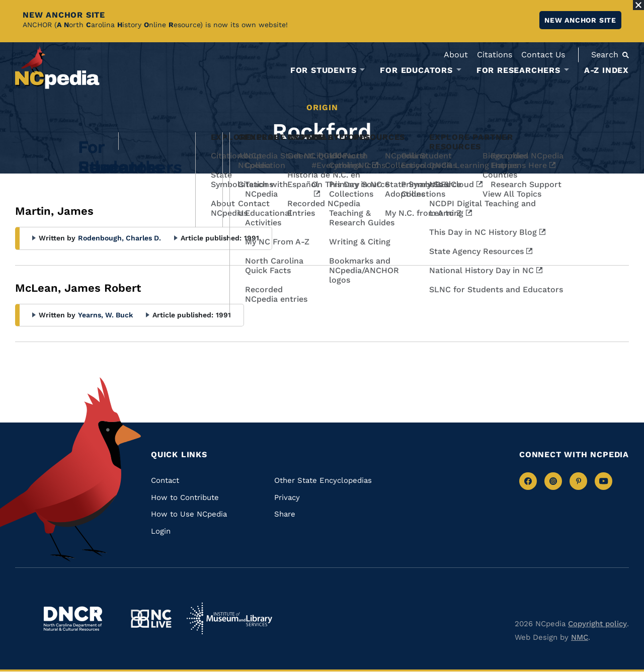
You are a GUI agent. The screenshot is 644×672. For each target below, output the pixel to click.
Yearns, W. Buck (105, 315)
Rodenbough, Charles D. (119, 238)
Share (285, 514)
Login (161, 531)
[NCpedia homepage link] (57, 68)
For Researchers (518, 70)
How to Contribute (185, 497)
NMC (580, 637)
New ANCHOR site (580, 20)
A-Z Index (607, 70)
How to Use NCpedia (189, 514)
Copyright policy (597, 624)
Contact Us (543, 55)
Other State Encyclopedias (323, 480)
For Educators (416, 70)
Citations (495, 55)
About (456, 55)
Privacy (287, 497)
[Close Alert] (638, 5)
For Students (324, 70)
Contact (165, 480)
